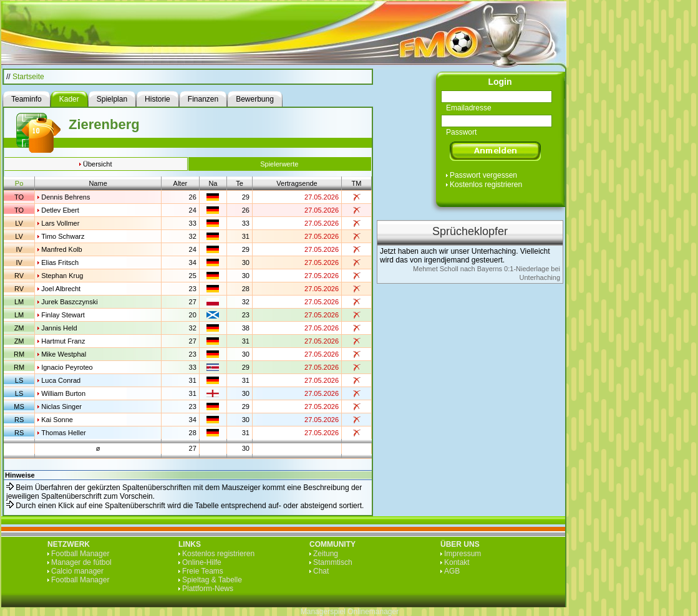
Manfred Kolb (61, 249)
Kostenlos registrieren (486, 185)
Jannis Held (59, 328)
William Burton (63, 393)
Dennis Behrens (65, 197)
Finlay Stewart (63, 315)
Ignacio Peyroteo (67, 367)
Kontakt (457, 562)
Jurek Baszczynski (69, 302)
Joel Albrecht (61, 289)
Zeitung (326, 554)
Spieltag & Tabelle (212, 580)
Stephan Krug (62, 276)
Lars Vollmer (60, 223)
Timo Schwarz (63, 236)
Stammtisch (333, 562)
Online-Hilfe (202, 562)
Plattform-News (208, 589)
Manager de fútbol (81, 562)
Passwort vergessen (483, 175)
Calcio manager (77, 571)
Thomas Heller (64, 433)
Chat (321, 571)
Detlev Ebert (60, 210)
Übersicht (97, 164)
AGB (452, 571)
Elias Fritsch (60, 262)
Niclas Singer (61, 407)
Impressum (463, 554)
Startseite (28, 77)
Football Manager (80, 554)
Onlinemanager (373, 612)
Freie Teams (203, 571)
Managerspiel (323, 612)
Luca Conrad (61, 380)
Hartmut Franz (63, 341)
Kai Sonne (57, 420)
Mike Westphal (64, 354)
